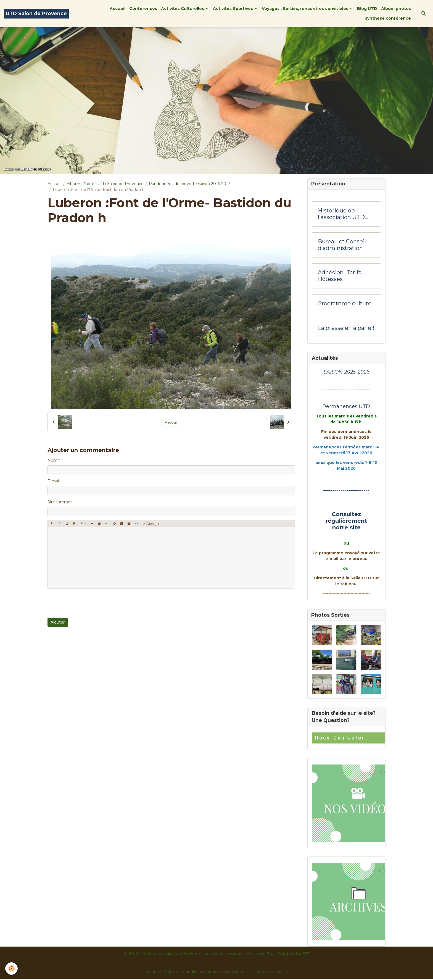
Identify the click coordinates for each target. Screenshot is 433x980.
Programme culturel (345, 304)
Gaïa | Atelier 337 (294, 955)
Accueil (118, 9)
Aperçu (151, 524)
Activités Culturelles (183, 9)
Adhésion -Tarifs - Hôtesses (341, 276)
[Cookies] (12, 969)
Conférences (143, 9)
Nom (52, 460)
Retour (171, 422)
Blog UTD (367, 9)
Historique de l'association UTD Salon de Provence (343, 215)
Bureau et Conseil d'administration (342, 245)
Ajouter (58, 622)
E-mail (54, 481)
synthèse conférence (388, 18)
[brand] (36, 14)
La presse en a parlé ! (346, 329)
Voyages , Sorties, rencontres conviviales (306, 9)
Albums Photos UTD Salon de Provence (105, 184)
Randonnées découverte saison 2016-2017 (190, 184)
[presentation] (89, 603)
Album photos (396, 9)
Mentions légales (161, 973)
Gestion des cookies (270, 973)
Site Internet (60, 502)
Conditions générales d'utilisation (214, 973)
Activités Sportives (233, 9)
